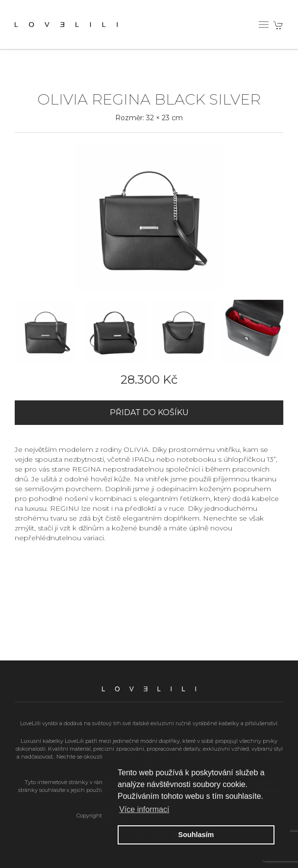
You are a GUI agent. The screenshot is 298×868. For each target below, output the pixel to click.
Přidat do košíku (149, 412)
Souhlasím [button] (196, 835)
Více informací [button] (144, 809)
